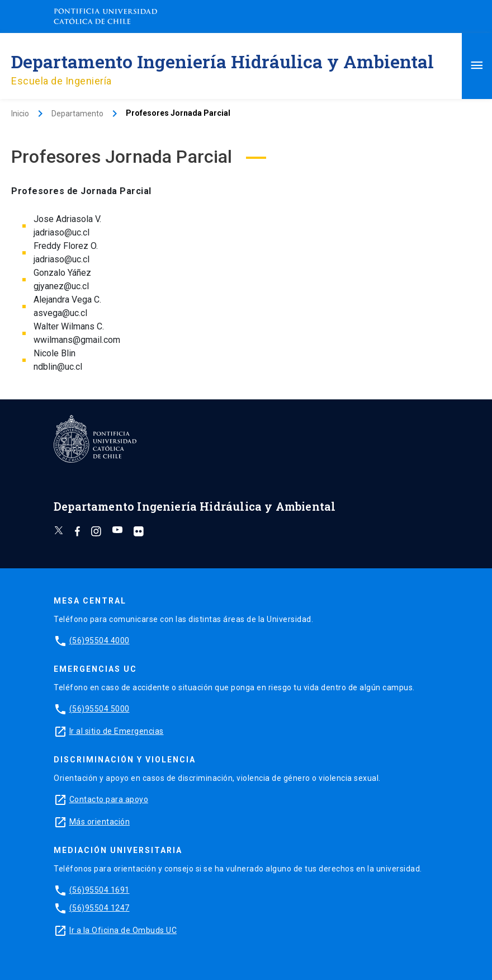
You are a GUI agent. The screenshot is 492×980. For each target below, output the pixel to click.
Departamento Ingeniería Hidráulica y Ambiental (223, 61)
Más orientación (100, 822)
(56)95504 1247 (100, 908)
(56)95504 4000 (100, 640)
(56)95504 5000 (100, 709)
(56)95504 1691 (100, 890)
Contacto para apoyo (109, 799)
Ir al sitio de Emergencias (117, 731)
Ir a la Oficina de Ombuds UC (123, 930)
